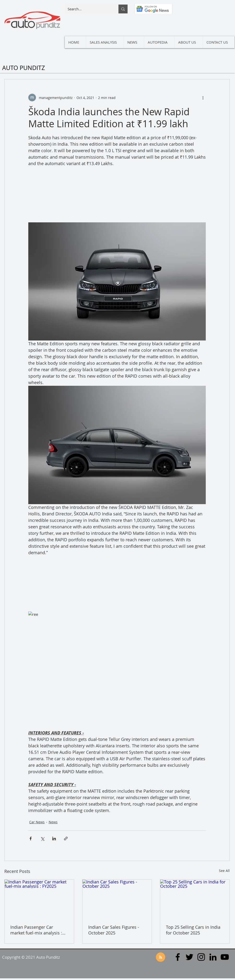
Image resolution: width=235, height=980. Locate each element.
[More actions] (203, 98)
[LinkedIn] (213, 957)
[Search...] (88, 9)
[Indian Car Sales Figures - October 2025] (117, 899)
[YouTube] (225, 957)
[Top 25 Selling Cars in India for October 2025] (195, 899)
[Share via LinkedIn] (54, 839)
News (53, 822)
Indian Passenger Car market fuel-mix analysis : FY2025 (36, 930)
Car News (37, 822)
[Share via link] (66, 839)
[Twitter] (189, 957)
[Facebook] (178, 957)
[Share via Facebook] (31, 839)
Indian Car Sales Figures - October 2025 (114, 930)
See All (224, 871)
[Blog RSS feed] (161, 957)
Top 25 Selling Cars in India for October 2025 (193, 930)
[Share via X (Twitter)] (42, 839)
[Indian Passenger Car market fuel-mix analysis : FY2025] (39, 899)
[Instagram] (201, 957)
